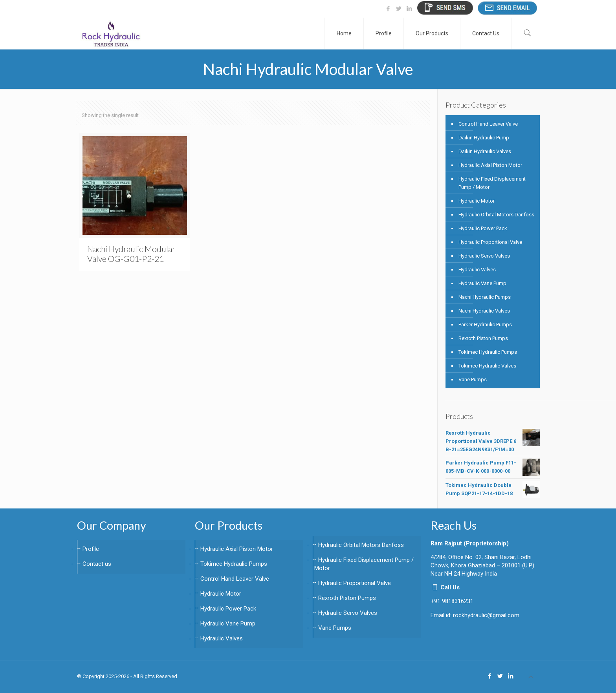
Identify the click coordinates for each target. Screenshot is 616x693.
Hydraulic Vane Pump (482, 283)
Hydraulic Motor (477, 201)
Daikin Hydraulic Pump (484, 138)
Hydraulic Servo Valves (484, 256)
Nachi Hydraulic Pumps (485, 297)
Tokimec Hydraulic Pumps (488, 352)
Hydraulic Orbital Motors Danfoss (496, 215)
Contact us (97, 564)
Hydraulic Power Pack (483, 228)
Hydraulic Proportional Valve (490, 242)
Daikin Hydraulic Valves (485, 151)
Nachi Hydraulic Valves (484, 311)
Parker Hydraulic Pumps (485, 325)
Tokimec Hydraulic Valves (487, 366)
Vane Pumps (473, 379)
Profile (91, 549)
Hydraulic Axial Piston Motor (490, 165)
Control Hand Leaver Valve (488, 124)
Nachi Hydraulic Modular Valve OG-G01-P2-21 (131, 254)
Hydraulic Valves (477, 270)
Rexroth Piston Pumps (483, 338)
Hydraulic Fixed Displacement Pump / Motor (492, 183)
